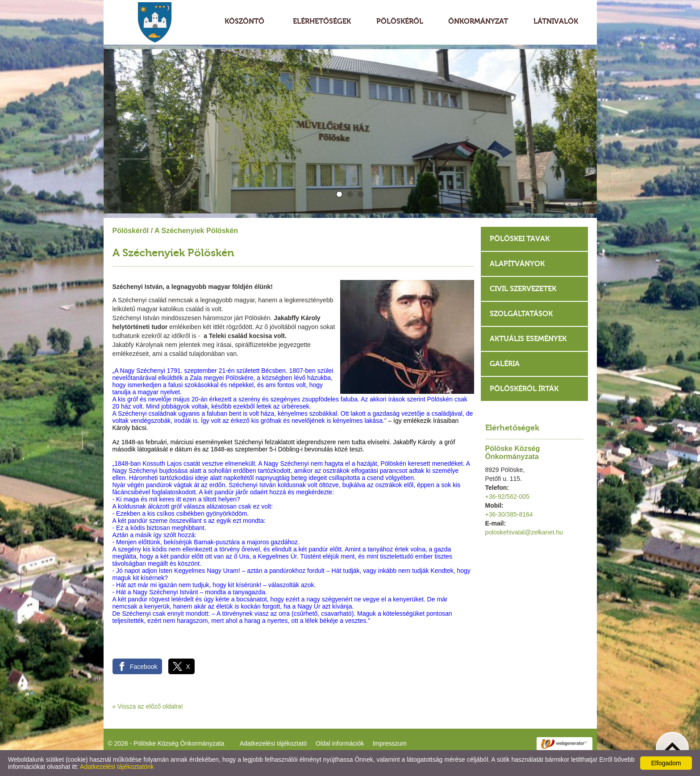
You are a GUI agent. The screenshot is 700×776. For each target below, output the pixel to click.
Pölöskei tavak (520, 239)
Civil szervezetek (523, 289)
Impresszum (390, 743)
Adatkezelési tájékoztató (273, 743)
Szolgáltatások (521, 314)
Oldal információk (340, 743)
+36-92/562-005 (507, 496)
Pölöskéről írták (524, 389)
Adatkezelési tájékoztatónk (117, 767)
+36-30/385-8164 (509, 514)
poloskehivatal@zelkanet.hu (524, 532)
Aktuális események (528, 339)
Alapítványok (517, 264)
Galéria (505, 364)
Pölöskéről (131, 231)
